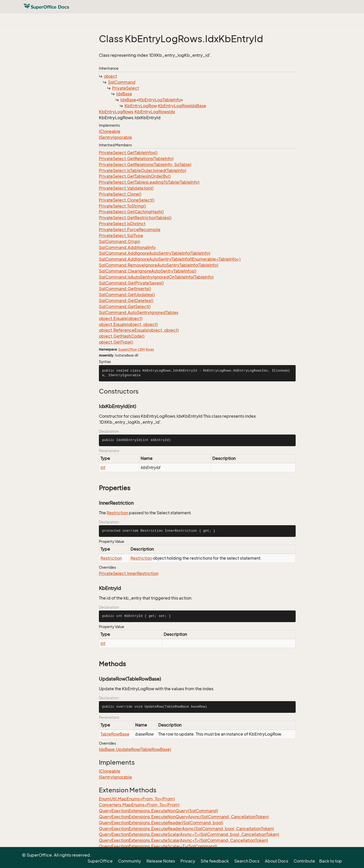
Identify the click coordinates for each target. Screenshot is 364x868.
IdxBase (124, 94)
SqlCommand (122, 82)
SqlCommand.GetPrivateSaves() (131, 283)
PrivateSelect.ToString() (122, 206)
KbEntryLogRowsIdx (155, 112)
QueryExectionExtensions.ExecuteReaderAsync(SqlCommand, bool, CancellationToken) (186, 829)
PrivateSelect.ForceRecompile (130, 230)
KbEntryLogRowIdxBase (182, 106)
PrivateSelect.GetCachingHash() (131, 212)
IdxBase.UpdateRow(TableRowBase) (135, 749)
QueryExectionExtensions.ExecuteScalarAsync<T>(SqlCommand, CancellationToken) (183, 840)
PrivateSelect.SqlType (121, 236)
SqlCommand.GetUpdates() (127, 295)
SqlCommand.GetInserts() (125, 289)
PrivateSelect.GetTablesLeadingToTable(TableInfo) (149, 182)
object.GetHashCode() (122, 336)
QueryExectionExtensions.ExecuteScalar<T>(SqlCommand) (158, 846)
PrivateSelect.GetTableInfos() (128, 153)
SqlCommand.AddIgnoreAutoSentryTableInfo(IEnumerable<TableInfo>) (170, 259)
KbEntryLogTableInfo (160, 100)
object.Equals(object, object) (128, 324)
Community (130, 861)
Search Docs (247, 861)
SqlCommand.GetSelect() (125, 307)
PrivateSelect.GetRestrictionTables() (135, 218)
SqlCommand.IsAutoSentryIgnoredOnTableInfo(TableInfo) (156, 277)
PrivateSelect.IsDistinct (122, 224)
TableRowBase (115, 734)
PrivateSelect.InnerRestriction (129, 573)
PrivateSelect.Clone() (120, 194)
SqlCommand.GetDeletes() (126, 301)
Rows (150, 349)
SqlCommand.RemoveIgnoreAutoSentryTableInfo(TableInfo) (159, 265)
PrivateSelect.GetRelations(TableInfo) (136, 159)
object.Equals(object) (121, 318)
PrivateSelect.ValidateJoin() (126, 188)
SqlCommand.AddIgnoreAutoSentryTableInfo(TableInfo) (155, 253)
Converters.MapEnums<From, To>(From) (139, 805)
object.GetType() (116, 342)
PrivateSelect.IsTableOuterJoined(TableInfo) (143, 170)
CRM (141, 349)
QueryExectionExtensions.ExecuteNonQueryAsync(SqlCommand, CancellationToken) (184, 817)
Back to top (331, 861)
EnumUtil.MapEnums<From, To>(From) (137, 799)
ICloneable (110, 131)
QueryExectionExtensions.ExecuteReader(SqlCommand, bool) (161, 823)
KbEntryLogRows (116, 112)
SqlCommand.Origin (119, 241)
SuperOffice (128, 349)
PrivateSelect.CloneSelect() (127, 200)
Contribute (304, 861)
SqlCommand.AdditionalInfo (127, 247)
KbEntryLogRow (141, 106)
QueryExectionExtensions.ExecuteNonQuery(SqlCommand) (158, 811)
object (110, 76)
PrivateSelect (126, 88)
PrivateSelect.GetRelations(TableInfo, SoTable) (145, 165)
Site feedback (215, 861)
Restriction (117, 513)
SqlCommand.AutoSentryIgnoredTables (139, 312)
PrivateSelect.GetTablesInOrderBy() (135, 176)
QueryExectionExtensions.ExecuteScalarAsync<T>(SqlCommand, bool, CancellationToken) (189, 834)
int (103, 467)
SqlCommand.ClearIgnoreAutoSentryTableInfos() (148, 271)
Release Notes (161, 861)
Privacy (188, 861)
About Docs (276, 861)
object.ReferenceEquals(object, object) (139, 330)
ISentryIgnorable (115, 137)
